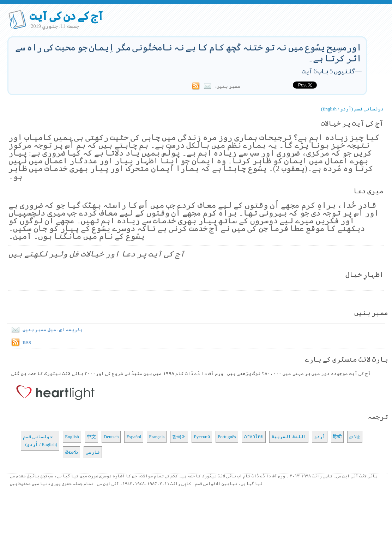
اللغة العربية (289, 437)
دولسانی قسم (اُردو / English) (352, 109)
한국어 (179, 437)
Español (134, 437)
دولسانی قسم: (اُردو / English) (40, 441)
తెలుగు (71, 452)
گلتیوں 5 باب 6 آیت (328, 71)
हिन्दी (337, 437)
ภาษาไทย (254, 437)
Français (157, 437)
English (72, 437)
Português (227, 437)
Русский (202, 437)
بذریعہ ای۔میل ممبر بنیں (46, 330)
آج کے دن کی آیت (66, 16)
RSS (27, 342)
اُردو (320, 437)
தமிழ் (355, 437)
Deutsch (111, 437)
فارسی (93, 452)
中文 (91, 437)
